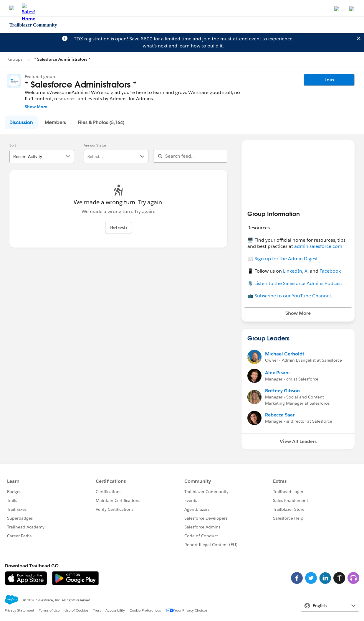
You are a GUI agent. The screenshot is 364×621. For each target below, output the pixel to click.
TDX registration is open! (101, 39)
